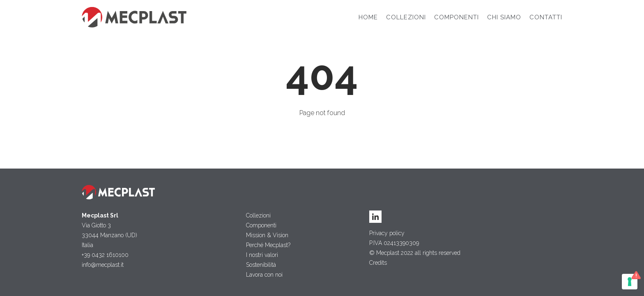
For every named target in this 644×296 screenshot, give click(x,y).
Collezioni (406, 17)
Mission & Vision (267, 235)
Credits (378, 263)
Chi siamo (504, 17)
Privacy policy (387, 233)
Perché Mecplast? (268, 245)
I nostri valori (262, 255)
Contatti (546, 17)
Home (368, 17)
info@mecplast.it (103, 265)
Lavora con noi (264, 275)
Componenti (457, 17)
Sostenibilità (261, 265)
